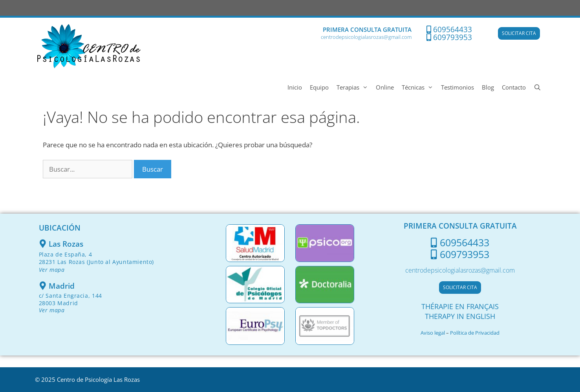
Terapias (354, 87)
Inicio (295, 87)
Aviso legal (433, 333)
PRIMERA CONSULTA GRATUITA (367, 29)
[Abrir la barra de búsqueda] (537, 87)
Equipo (319, 87)
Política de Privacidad (475, 333)
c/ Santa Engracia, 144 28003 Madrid (70, 303)
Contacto (514, 87)
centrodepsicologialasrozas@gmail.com (366, 37)
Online (385, 87)
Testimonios (457, 87)
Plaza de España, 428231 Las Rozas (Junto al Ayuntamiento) (96, 262)
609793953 (453, 37)
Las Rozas (66, 244)
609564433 (453, 29)
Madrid (62, 286)
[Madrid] (43, 286)
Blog (488, 87)
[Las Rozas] (43, 244)
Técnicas (419, 87)
